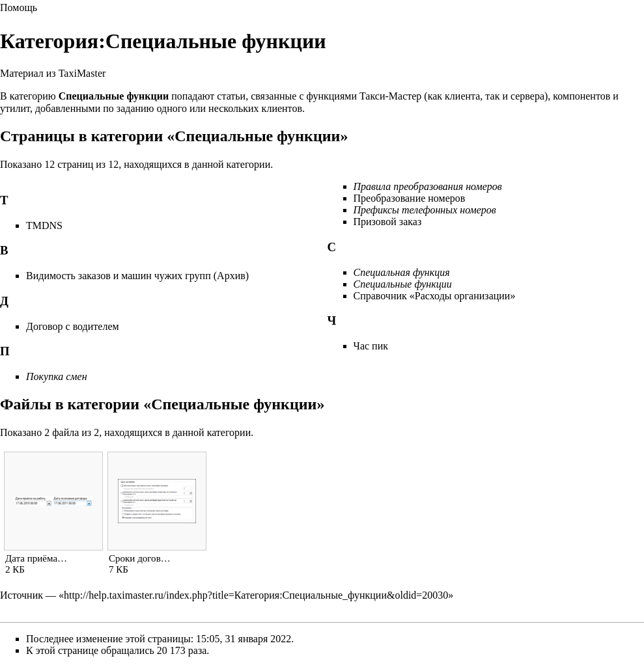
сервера (527, 96)
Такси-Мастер (390, 96)
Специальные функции (403, 284)
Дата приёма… (36, 558)
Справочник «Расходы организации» (435, 296)
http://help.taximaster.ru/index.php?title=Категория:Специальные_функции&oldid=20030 (256, 595)
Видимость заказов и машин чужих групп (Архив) (137, 276)
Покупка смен (57, 376)
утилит (15, 108)
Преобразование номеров (410, 198)
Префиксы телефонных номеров (425, 210)
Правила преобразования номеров (428, 186)
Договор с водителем (73, 326)
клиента (462, 96)
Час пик (371, 346)
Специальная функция (402, 272)
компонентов (581, 96)
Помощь (19, 7)
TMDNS (44, 225)
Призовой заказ (388, 222)
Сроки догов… (140, 558)
